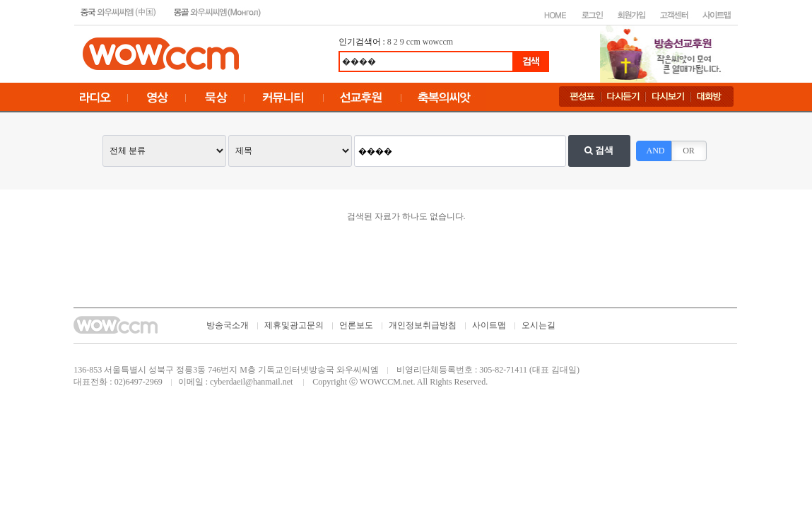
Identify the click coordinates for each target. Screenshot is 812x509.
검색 (599, 150)
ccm (413, 42)
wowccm (438, 42)
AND (656, 151)
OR (689, 151)
